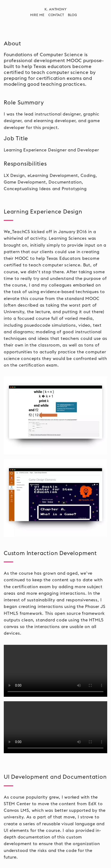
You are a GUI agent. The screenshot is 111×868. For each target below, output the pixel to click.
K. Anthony (56, 9)
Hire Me (37, 15)
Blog (72, 15)
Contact (56, 15)
